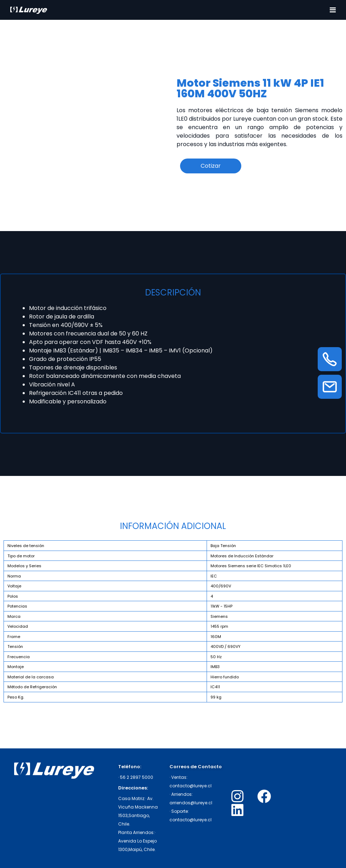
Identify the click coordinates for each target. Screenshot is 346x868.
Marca (14, 616)
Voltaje (14, 586)
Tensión (15, 646)
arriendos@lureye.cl (191, 803)
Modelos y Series (24, 566)
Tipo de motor (21, 556)
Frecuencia (19, 657)
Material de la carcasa (31, 677)
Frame (14, 637)
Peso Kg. (16, 697)
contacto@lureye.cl (191, 786)
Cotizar (211, 166)
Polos (13, 596)
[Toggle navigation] (333, 10)
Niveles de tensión (26, 546)
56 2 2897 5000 (137, 777)
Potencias (17, 606)
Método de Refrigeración (32, 687)
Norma (14, 576)
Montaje (16, 667)
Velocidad (18, 626)
